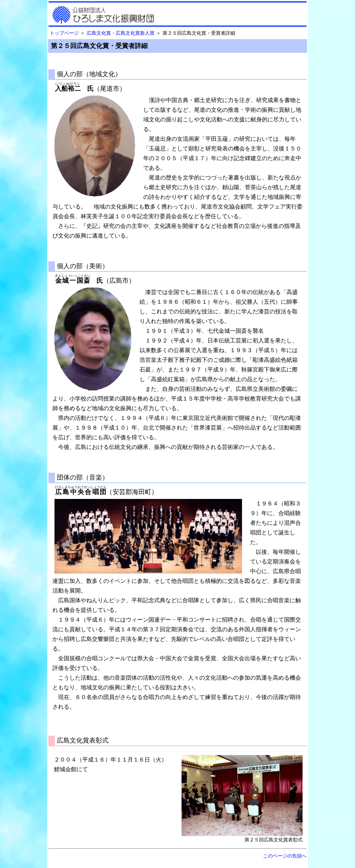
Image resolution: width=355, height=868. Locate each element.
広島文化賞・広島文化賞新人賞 (121, 33)
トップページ (64, 33)
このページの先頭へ (285, 856)
